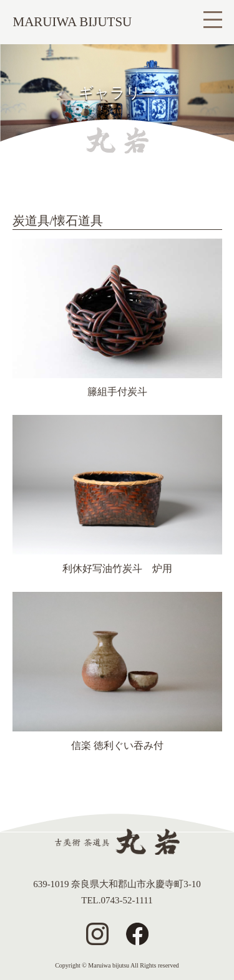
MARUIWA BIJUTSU (73, 22)
